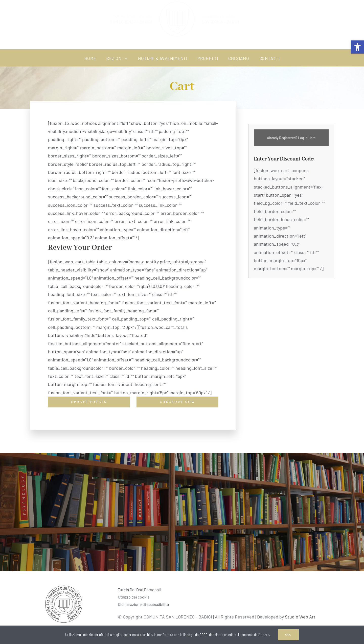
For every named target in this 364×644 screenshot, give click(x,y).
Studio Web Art (302, 617)
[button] (357, 47)
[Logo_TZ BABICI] (64, 586)
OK (288, 635)
